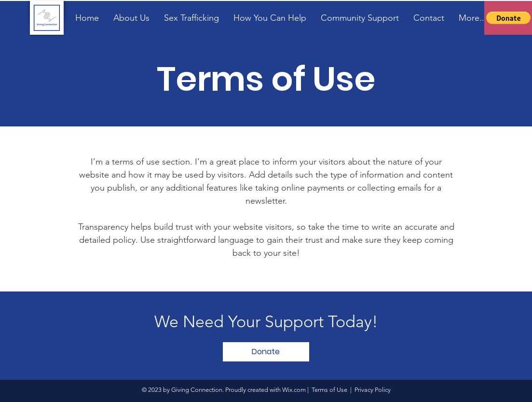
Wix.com (294, 390)
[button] (508, 18)
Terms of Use (329, 390)
